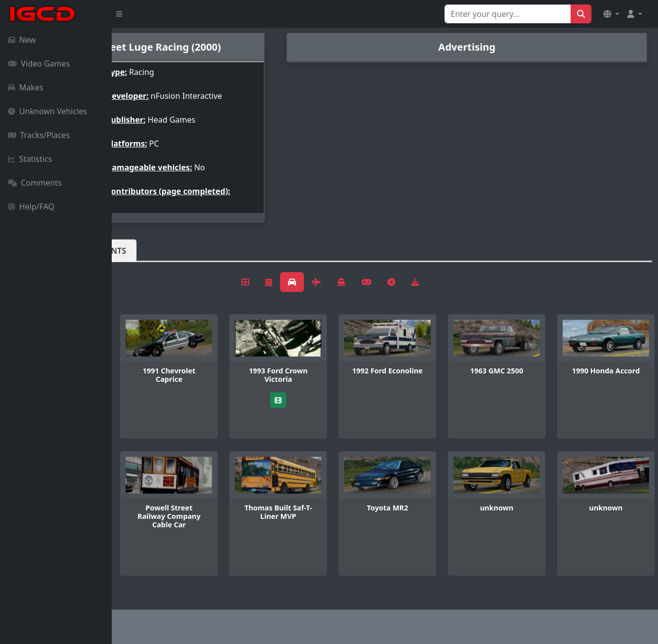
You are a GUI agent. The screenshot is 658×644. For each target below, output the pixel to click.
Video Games (39, 64)
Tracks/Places (39, 135)
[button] (611, 14)
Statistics (30, 159)
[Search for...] (508, 14)
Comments (35, 183)
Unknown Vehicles (47, 111)
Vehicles (148, 251)
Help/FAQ (31, 207)
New (22, 40)
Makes (26, 87)
